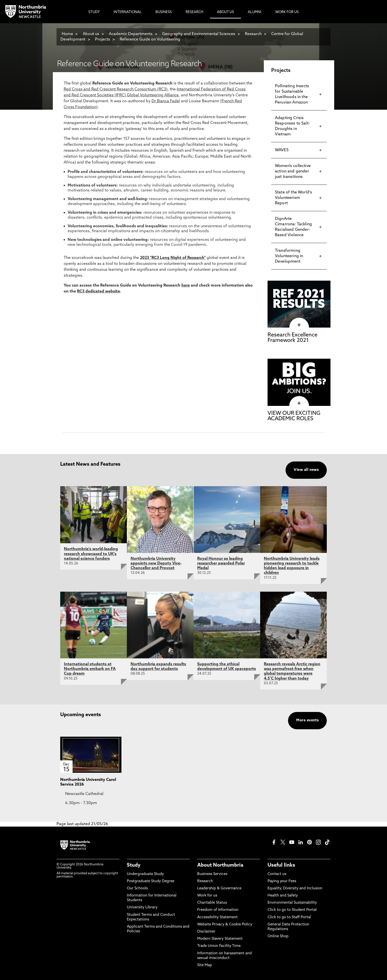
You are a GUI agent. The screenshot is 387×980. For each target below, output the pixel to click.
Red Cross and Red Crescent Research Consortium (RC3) (116, 89)
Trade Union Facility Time (219, 946)
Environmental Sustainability (292, 903)
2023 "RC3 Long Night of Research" (173, 258)
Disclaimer (206, 932)
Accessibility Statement (217, 917)
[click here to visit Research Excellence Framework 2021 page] (299, 325)
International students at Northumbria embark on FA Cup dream (90, 669)
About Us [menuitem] (225, 12)
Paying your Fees (282, 881)
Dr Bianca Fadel (166, 101)
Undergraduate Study (145, 874)
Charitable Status (212, 903)
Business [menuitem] (164, 12)
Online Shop (278, 936)
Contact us (277, 874)
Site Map (205, 965)
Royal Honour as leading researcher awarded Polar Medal (221, 563)
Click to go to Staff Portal (289, 917)
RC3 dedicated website (98, 292)
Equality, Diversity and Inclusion (295, 888)
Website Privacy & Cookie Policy (225, 925)
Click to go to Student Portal (292, 910)
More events (307, 720)
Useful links (281, 865)
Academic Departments (131, 34)
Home (67, 34)
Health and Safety (283, 896)
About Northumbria (220, 865)
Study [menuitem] (94, 12)
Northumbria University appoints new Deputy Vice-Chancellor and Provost (156, 563)
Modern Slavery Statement (220, 939)
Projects (103, 40)
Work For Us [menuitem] (287, 12)
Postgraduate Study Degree (151, 881)
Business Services (212, 874)
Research (253, 34)
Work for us (207, 896)
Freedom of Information (218, 910)
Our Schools (137, 888)
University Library (142, 907)
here (186, 286)
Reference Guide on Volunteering (150, 40)
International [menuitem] (128, 12)
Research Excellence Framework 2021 (292, 338)
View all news (306, 470)
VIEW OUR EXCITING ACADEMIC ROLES (294, 416)
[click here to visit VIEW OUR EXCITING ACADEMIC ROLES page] (299, 403)
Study (134, 865)
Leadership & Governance (219, 888)
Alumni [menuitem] (255, 12)
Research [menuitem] (194, 12)
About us (91, 34)
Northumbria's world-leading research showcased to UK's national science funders (91, 554)
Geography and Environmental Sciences (199, 34)
